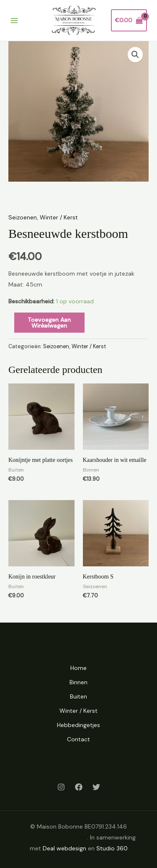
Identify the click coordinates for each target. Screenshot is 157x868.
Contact (78, 739)
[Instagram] (61, 787)
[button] (135, 55)
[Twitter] (96, 787)
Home (78, 668)
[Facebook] (79, 787)
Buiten (78, 696)
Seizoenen (23, 217)
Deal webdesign (64, 848)
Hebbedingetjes (78, 725)
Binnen (78, 682)
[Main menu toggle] (14, 21)
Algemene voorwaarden (54, 837)
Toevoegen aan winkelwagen (49, 323)
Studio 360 (112, 848)
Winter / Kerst (59, 217)
